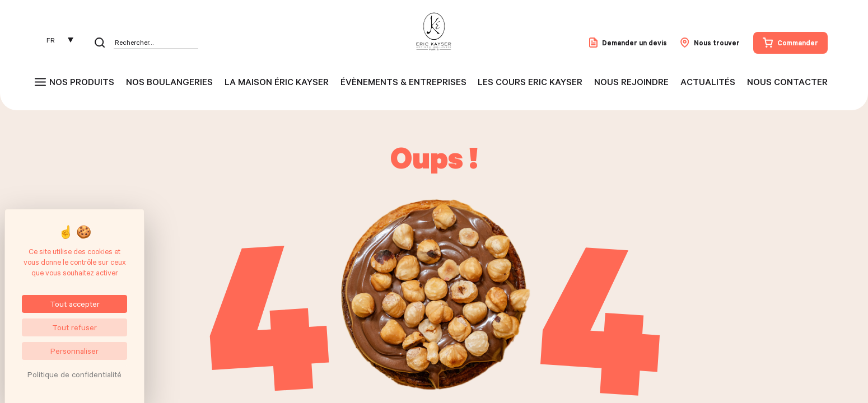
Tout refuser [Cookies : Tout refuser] (74, 327)
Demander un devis (628, 43)
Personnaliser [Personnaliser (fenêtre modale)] (74, 351)
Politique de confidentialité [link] (74, 374)
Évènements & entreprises (403, 82)
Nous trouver (710, 43)
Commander (790, 43)
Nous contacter (787, 82)
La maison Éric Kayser (277, 82)
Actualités (708, 82)
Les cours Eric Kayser (530, 82)
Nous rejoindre (631, 82)
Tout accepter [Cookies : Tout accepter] (75, 304)
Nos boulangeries (169, 82)
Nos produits (82, 82)
